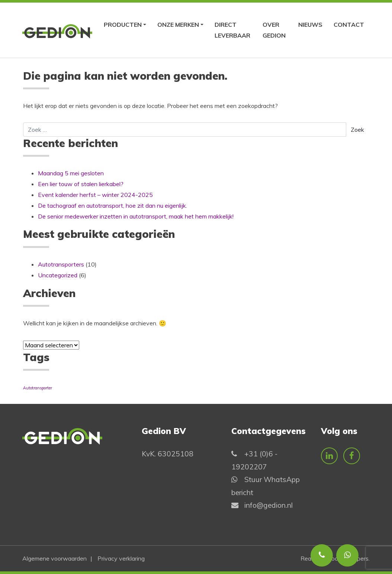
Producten (123, 25)
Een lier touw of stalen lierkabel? (81, 184)
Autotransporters (61, 264)
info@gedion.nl (269, 505)
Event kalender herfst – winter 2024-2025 (95, 195)
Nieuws (310, 25)
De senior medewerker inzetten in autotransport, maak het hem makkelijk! (136, 216)
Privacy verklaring (121, 558)
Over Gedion (274, 30)
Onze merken (178, 25)
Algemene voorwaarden (54, 558)
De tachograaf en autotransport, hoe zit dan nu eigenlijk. (113, 205)
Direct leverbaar (232, 30)
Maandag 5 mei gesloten (71, 173)
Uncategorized (58, 275)
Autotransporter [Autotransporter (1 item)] (38, 388)
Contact (349, 25)
